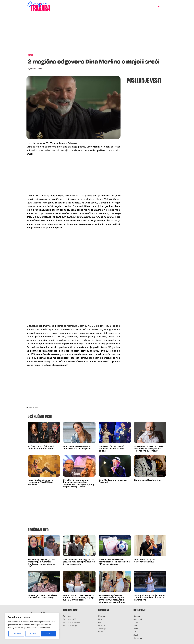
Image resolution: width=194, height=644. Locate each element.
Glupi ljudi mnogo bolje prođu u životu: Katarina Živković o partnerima (149, 598)
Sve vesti (138, 619)
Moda (136, 629)
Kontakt (102, 616)
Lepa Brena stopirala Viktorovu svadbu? (145, 561)
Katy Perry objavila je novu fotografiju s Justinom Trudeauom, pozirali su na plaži (42, 563)
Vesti (100, 632)
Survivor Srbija (70, 626)
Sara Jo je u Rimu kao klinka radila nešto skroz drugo (42, 597)
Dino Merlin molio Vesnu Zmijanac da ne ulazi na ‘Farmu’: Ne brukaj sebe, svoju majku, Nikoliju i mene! (79, 483)
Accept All (48, 634)
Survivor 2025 (69, 619)
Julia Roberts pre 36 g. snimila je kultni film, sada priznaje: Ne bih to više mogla (79, 562)
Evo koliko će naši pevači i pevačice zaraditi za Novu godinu (112, 449)
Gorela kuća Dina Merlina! (147, 480)
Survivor (67, 616)
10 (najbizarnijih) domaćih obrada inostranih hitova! (41, 448)
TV (135, 632)
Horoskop (138, 638)
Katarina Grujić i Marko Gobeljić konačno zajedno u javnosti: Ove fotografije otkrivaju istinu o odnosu (113, 599)
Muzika (101, 626)
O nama (137, 616)
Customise (16, 634)
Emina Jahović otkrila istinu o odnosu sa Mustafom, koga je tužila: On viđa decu (79, 598)
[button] (159, 6)
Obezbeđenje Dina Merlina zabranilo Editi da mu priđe (77, 448)
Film (100, 619)
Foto (100, 623)
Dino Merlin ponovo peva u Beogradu (113, 481)
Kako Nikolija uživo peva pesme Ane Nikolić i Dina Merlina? (40, 482)
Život (136, 635)
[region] (32, 626)
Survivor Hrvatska (72, 623)
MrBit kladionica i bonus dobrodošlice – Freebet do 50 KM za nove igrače (114, 562)
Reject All (33, 634)
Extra (136, 623)
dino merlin (33, 408)
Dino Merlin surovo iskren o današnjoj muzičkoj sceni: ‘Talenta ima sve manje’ (149, 449)
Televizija (102, 629)
